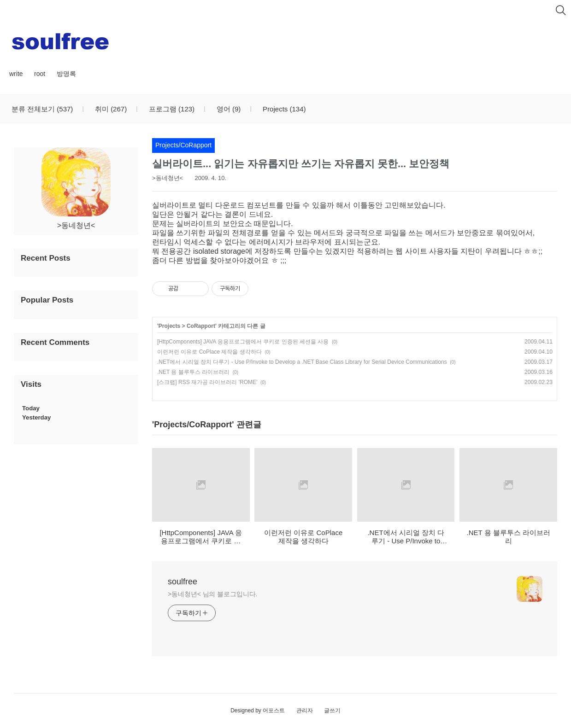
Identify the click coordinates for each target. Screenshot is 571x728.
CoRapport (201, 326)
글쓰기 (332, 711)
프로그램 (171, 109)
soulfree (182, 582)
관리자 (305, 711)
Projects (283, 109)
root (40, 74)
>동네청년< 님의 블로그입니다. (212, 594)
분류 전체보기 (42, 109)
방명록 (66, 74)
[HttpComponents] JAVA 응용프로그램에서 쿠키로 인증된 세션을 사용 (243, 342)
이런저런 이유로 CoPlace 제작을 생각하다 (209, 352)
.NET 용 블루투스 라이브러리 (193, 372)
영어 (228, 109)
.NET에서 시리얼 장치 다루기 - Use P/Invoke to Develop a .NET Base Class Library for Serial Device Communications (302, 362)
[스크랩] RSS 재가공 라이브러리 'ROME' (207, 382)
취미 (110, 109)
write (16, 74)
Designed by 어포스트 (258, 711)
